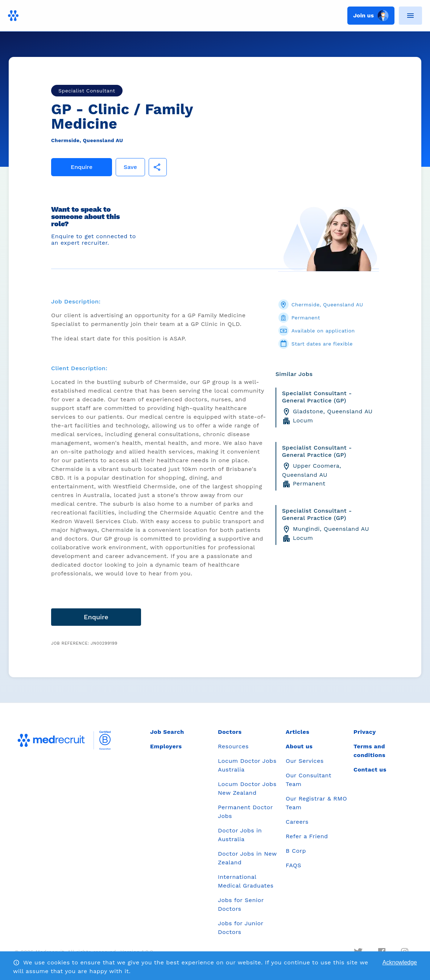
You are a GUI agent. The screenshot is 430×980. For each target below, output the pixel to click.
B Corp (296, 851)
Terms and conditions (369, 751)
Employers (166, 746)
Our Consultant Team (309, 780)
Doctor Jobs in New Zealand (247, 858)
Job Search (167, 732)
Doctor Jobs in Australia (240, 835)
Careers (297, 822)
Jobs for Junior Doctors (241, 928)
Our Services (305, 761)
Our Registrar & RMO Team (316, 803)
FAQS (293, 865)
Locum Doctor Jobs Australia (247, 765)
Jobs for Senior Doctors (241, 904)
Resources (233, 746)
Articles (297, 732)
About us (299, 746)
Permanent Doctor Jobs (245, 812)
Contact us (370, 770)
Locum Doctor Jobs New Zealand (247, 788)
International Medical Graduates (246, 881)
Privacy (365, 732)
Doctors (230, 732)
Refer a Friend (307, 836)
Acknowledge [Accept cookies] (400, 962)
